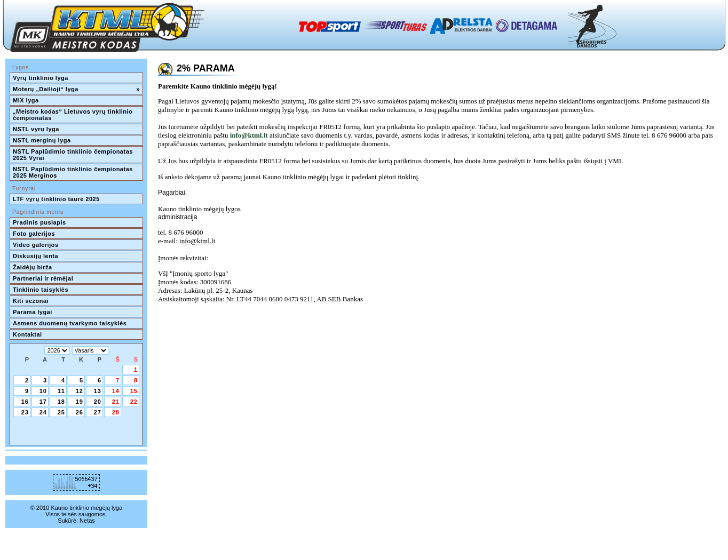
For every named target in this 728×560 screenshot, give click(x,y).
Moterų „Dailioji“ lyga (76, 89)
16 (25, 402)
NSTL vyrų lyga (36, 129)
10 (43, 391)
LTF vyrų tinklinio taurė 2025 (56, 199)
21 (116, 402)
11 (61, 391)
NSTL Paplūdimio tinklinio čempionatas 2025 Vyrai (74, 155)
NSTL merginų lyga (42, 140)
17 (43, 402)
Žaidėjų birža (33, 267)
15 (134, 391)
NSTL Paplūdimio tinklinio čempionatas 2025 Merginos (74, 172)
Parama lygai (33, 312)
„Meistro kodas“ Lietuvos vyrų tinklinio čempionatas (74, 115)
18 (61, 402)
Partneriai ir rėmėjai (43, 278)
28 (116, 412)
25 (61, 412)
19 (80, 402)
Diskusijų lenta (35, 256)
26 (80, 412)
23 (25, 412)
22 (134, 402)
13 (98, 391)
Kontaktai (27, 334)
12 (80, 391)
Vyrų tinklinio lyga (41, 78)
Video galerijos (36, 245)
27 (98, 412)
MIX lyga (26, 100)
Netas (87, 521)
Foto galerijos (34, 234)
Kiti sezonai (31, 301)
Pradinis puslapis (39, 222)
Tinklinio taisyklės (41, 290)
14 (116, 391)
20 (98, 402)
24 (43, 412)
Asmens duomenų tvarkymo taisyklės (70, 323)
